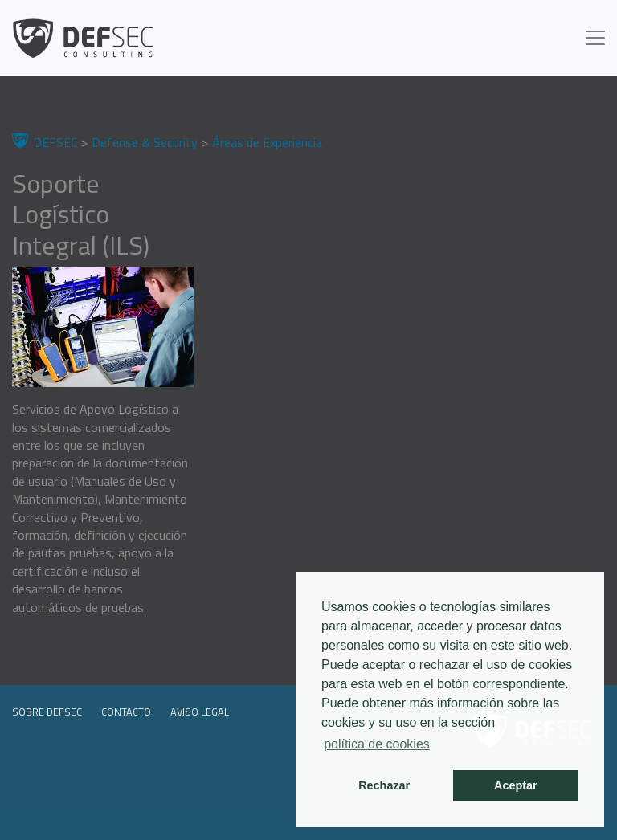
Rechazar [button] (384, 785)
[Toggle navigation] (595, 38)
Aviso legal (200, 712)
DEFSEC (55, 142)
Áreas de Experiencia (267, 142)
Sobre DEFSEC (47, 712)
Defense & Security (145, 142)
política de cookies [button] (377, 744)
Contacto (126, 712)
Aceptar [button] (516, 785)
